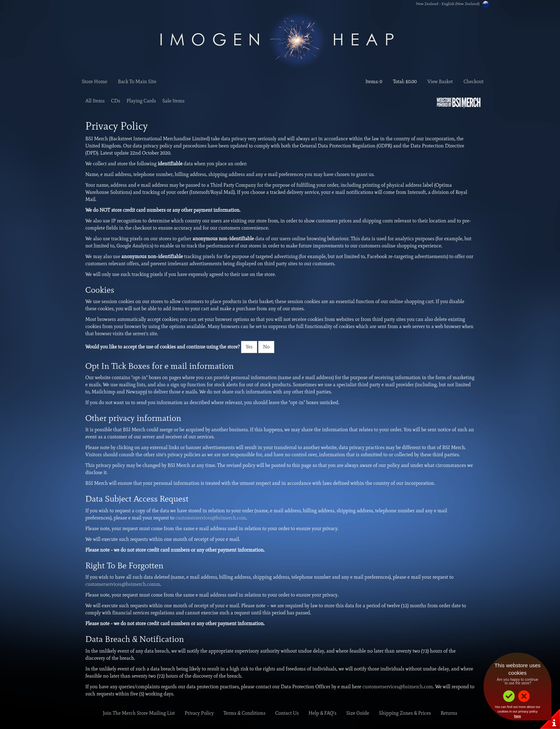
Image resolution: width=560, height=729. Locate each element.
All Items (95, 101)
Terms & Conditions (245, 713)
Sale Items (174, 101)
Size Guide (357, 713)
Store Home (94, 82)
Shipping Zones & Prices (405, 713)
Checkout (474, 82)
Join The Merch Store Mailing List (139, 713)
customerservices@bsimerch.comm (123, 584)
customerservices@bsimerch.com (211, 518)
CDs (116, 101)
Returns (449, 713)
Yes (249, 347)
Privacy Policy (199, 713)
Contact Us (287, 713)
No (266, 347)
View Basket (440, 82)
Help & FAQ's (322, 713)
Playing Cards (141, 101)
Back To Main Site (137, 82)
